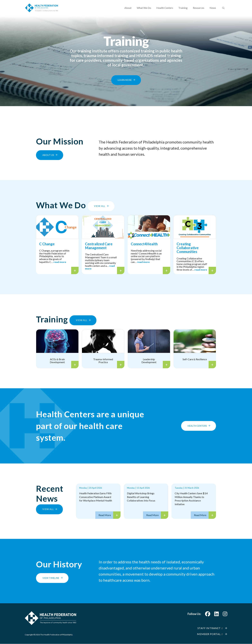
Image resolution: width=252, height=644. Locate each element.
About (128, 11)
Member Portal (210, 634)
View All (100, 206)
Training (183, 11)
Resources (199, 11)
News (213, 11)
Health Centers (165, 11)
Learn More (125, 85)
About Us (48, 155)
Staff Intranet (210, 628)
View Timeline (51, 578)
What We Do (144, 11)
